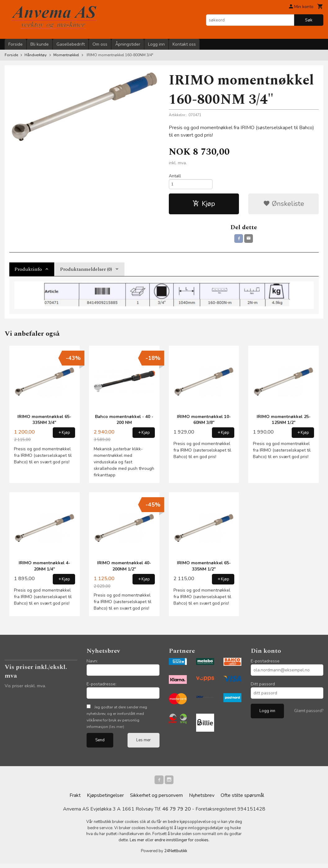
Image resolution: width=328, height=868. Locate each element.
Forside (16, 44)
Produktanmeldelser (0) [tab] (86, 273)
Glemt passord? (309, 714)
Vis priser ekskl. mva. (25, 689)
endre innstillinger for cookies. (182, 844)
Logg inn (156, 44)
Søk (309, 20)
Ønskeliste (284, 206)
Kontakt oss (184, 44)
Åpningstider (128, 44)
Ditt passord (263, 687)
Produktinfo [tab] (28, 273)
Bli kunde (40, 44)
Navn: (92, 664)
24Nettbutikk (176, 856)
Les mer (144, 743)
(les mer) (117, 730)
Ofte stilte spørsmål (242, 800)
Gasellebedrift (71, 44)
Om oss (100, 44)
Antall (175, 176)
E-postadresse (265, 664)
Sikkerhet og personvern (156, 800)
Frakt (75, 800)
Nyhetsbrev (202, 800)
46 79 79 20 (177, 814)
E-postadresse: (101, 687)
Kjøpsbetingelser (105, 800)
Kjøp (204, 206)
